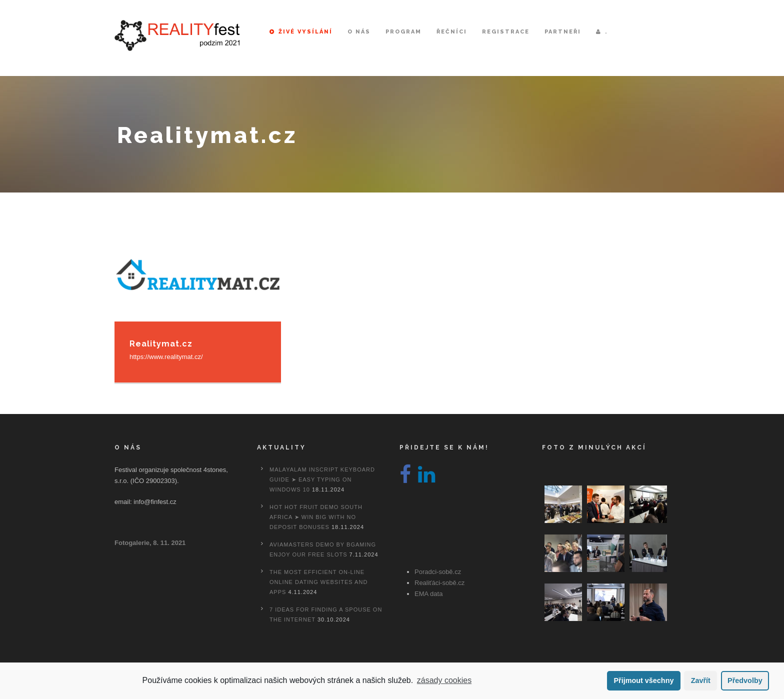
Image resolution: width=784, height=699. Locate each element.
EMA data (428, 594)
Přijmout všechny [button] (643, 680)
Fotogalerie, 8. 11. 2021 (150, 543)
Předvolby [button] (745, 680)
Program (403, 32)
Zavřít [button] (701, 680)
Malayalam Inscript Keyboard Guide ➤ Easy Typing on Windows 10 (322, 479)
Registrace (506, 32)
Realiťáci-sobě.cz (439, 583)
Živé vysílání (301, 32)
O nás (359, 32)
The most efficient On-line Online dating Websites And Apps (318, 582)
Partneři (563, 32)
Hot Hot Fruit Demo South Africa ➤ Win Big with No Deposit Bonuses (316, 517)
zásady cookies (444, 680)
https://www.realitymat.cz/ (166, 357)
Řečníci (452, 32)
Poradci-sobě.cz (438, 572)
